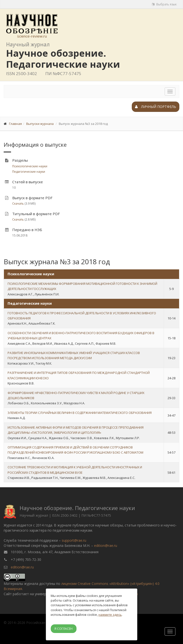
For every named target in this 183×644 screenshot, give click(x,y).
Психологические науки (30, 166)
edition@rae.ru (106, 545)
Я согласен (63, 629)
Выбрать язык (164, 4)
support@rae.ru (74, 540)
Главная (15, 124)
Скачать (18, 204)
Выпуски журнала (40, 124)
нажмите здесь (110, 615)
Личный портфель (156, 107)
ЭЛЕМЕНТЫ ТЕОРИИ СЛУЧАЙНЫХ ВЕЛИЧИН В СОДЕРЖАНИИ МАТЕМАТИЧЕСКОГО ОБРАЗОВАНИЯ (80, 413)
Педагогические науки (29, 172)
